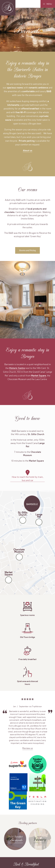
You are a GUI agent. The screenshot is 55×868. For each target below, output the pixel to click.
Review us (28, 748)
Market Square (39, 375)
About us (28, 150)
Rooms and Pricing (27, 250)
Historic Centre (17, 368)
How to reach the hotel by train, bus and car (28, 478)
